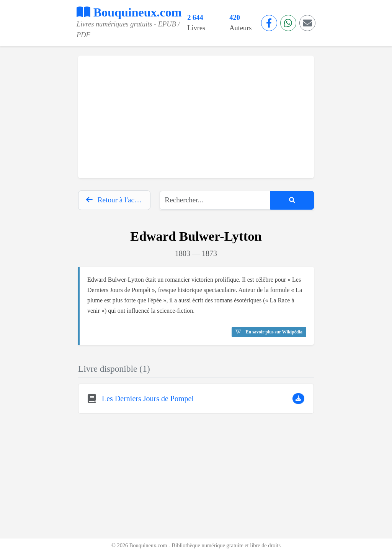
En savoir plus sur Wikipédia (269, 332)
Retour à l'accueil (117, 200)
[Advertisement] (196, 117)
